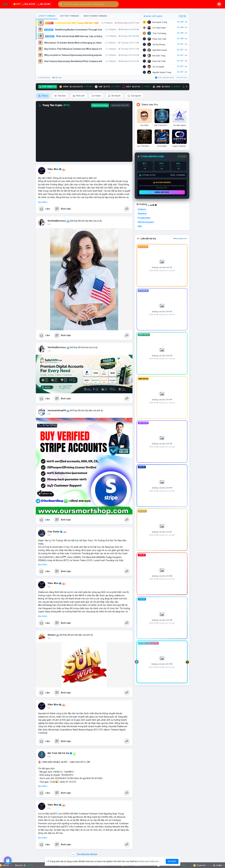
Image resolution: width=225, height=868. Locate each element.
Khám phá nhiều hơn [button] (149, 861)
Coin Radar (54, 532)
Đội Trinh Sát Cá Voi (58, 753)
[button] (88, 4)
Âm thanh (114, 96)
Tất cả (43, 96)
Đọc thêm (43, 202)
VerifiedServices (57, 221)
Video (96, 96)
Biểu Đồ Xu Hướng (100, 105)
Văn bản (60, 96)
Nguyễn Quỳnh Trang (162, 72)
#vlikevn (142, 209)
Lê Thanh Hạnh (159, 28)
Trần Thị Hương (159, 33)
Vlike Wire (53, 169)
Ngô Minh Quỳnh (160, 50)
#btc (140, 226)
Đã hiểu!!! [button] (172, 861)
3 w (49, 173)
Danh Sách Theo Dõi (120, 105)
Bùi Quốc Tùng (159, 56)
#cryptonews (144, 218)
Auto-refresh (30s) (164, 78)
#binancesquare (146, 222)
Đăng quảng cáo (180, 238)
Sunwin (52, 635)
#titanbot (142, 214)
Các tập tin (134, 96)
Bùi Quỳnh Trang (160, 22)
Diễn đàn (57, 78)
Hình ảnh (79, 96)
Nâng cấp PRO (162, 192)
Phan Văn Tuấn (159, 61)
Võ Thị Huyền (158, 67)
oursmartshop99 (57, 410)
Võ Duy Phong (159, 44)
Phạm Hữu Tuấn (159, 39)
